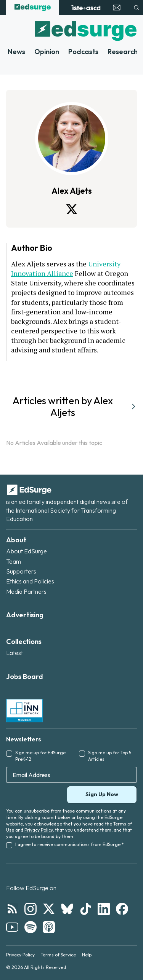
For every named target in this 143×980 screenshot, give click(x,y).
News (16, 52)
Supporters (21, 571)
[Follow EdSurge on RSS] (12, 909)
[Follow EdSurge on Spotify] (31, 927)
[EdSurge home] (33, 8)
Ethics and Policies (30, 581)
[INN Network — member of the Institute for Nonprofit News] (24, 711)
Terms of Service (58, 955)
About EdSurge (27, 551)
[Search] (137, 8)
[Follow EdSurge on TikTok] (85, 909)
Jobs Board (25, 676)
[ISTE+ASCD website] (86, 8)
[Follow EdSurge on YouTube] (12, 927)
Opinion (47, 52)
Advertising (25, 615)
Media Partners (26, 591)
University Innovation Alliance (67, 269)
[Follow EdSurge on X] (49, 909)
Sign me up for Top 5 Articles (110, 756)
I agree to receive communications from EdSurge (69, 844)
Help (87, 955)
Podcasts (83, 52)
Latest (14, 653)
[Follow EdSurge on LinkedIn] (104, 909)
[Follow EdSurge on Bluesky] (67, 909)
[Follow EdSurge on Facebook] (122, 909)
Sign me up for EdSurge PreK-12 (40, 756)
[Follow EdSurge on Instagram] (31, 909)
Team (14, 561)
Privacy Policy (39, 830)
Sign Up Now (102, 794)
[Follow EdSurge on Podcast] (49, 927)
